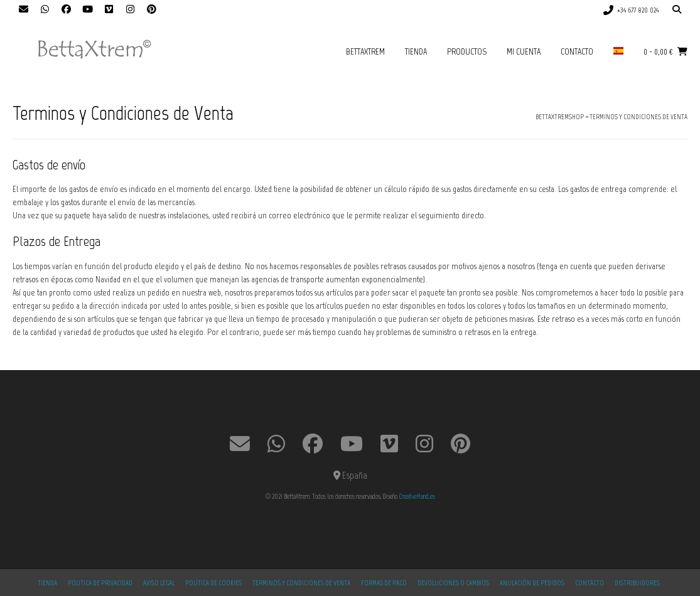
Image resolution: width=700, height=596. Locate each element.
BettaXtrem (365, 52)
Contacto (577, 52)
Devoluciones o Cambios (453, 583)
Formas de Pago (384, 583)
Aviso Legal (159, 583)
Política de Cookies (213, 583)
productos (467, 52)
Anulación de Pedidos (532, 583)
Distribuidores (637, 583)
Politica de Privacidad (100, 583)
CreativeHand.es (417, 497)
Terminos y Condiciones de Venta (301, 583)
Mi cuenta (524, 52)
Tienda (416, 52)
